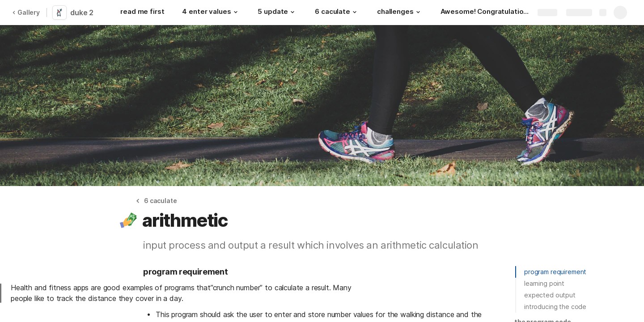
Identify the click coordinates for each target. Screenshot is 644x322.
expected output (550, 295)
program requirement (555, 272)
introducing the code (555, 307)
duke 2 (82, 13)
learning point (544, 283)
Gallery (26, 12)
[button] (235, 12)
